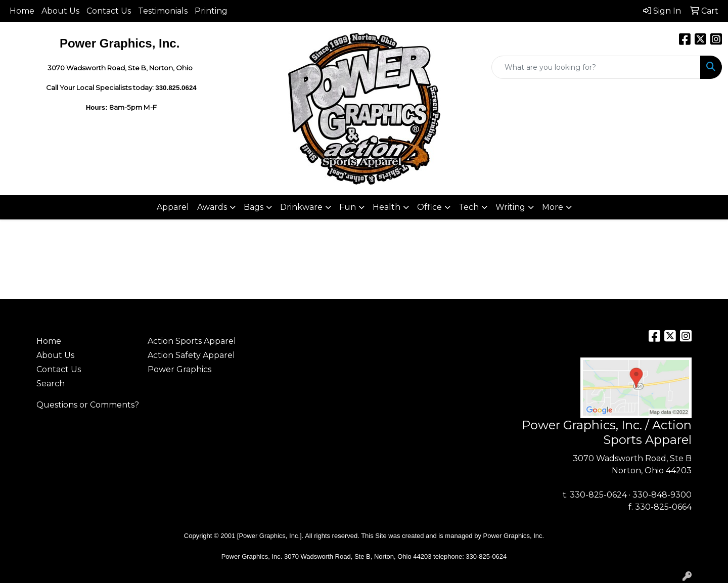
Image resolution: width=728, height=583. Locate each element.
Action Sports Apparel (192, 341)
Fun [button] (348, 207)
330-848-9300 (662, 495)
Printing (211, 11)
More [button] (553, 207)
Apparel (173, 207)
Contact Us (109, 11)
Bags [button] (254, 207)
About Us (60, 11)
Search (51, 384)
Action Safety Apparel (191, 355)
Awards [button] (212, 207)
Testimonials (163, 11)
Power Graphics (179, 369)
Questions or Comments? (88, 405)
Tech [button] (469, 207)
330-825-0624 (598, 495)
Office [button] (429, 207)
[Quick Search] (596, 67)
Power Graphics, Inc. (514, 536)
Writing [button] (510, 207)
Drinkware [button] (301, 207)
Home (22, 11)
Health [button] (386, 207)
